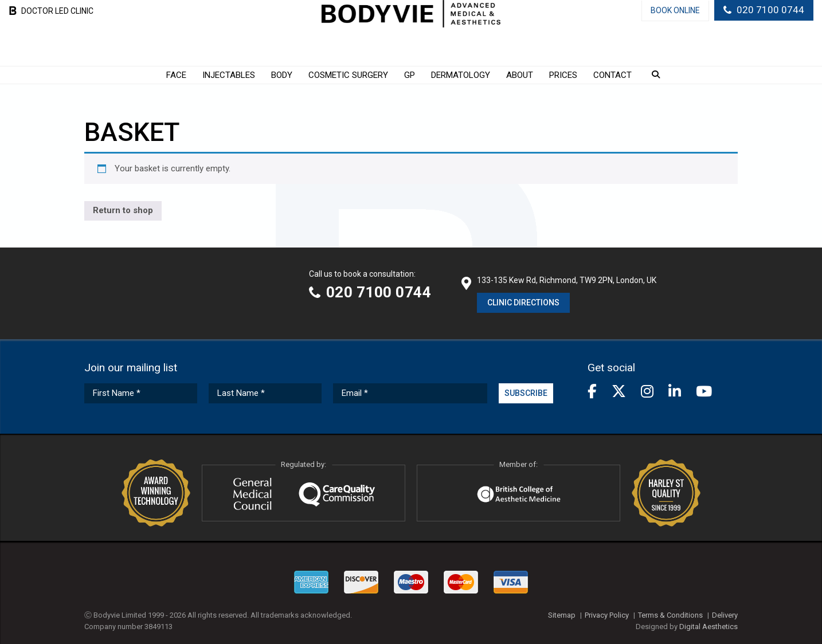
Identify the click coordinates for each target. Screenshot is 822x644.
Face (176, 75)
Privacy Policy (607, 615)
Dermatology (461, 75)
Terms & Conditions (670, 615)
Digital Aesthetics (709, 627)
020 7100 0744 (770, 10)
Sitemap (562, 615)
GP (410, 75)
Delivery (725, 615)
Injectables (229, 75)
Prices (563, 75)
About (520, 75)
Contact (612, 75)
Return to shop (123, 210)
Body (282, 75)
